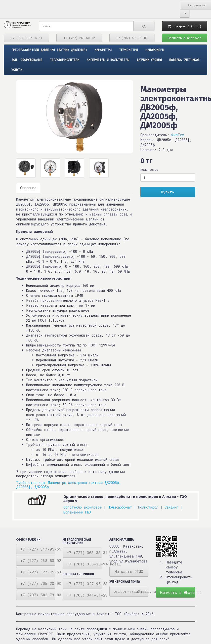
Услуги (17, 70)
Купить (168, 192)
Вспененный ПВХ (77, 512)
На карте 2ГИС (129, 571)
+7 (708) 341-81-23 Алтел (84, 595)
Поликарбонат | (122, 507)
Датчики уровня (149, 60)
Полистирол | (150, 507)
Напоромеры (155, 50)
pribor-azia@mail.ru (131, 591)
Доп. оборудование (27, 60)
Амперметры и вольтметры (108, 60)
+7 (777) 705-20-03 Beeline (38, 583)
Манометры (103, 50)
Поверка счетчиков (184, 60)
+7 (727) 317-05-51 (26, 38)
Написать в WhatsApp (185, 38)
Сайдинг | (174, 507)
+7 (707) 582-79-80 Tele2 (38, 595)
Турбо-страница (31, 483)
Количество (149, 170)
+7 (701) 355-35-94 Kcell (84, 564)
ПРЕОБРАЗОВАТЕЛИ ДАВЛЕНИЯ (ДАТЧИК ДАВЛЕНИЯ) (49, 50)
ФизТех (178, 135)
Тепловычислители (64, 60)
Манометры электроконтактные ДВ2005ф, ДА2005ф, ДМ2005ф (69, 485)
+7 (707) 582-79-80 (132, 38)
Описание (28, 188)
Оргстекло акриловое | (85, 507)
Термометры (128, 50)
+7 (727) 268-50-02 (79, 38)
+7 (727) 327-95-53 (38, 572)
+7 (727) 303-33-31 (84, 553)
